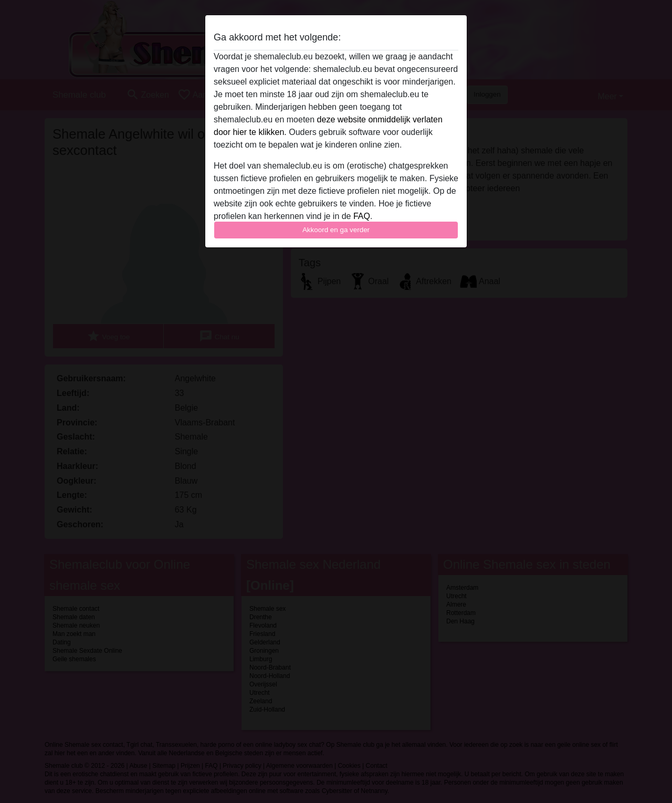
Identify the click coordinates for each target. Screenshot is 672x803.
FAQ (362, 216)
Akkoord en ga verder (336, 230)
